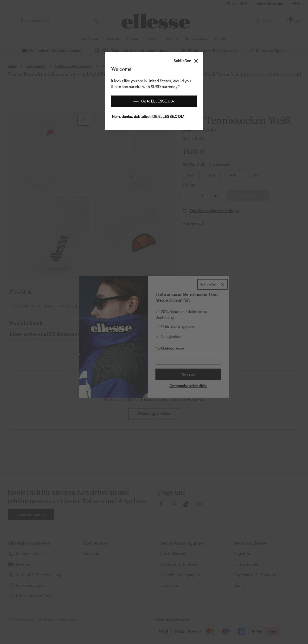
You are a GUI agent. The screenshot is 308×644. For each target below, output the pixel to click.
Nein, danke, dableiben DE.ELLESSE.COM (148, 117)
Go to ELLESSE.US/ (154, 101)
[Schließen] (186, 61)
